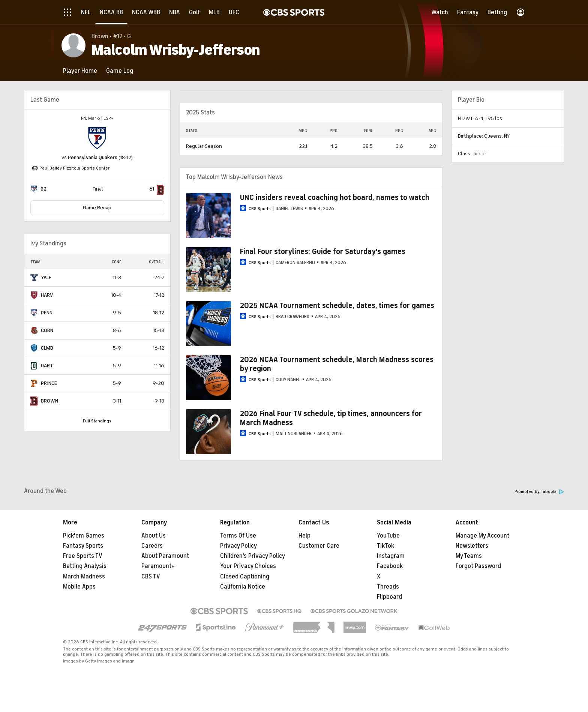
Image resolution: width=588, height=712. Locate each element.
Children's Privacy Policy (253, 556)
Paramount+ (158, 566)
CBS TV (151, 577)
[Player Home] (80, 71)
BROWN (49, 401)
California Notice (243, 587)
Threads (388, 587)
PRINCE (49, 383)
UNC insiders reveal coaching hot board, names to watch (335, 198)
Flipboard (389, 597)
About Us (154, 536)
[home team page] (97, 138)
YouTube (388, 536)
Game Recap (97, 208)
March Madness (84, 577)
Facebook (390, 566)
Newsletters (472, 546)
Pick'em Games (84, 536)
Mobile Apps (79, 587)
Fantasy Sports (83, 546)
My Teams (469, 556)
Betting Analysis (85, 566)
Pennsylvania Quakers (93, 157)
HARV (47, 295)
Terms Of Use (238, 536)
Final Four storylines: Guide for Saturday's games (323, 252)
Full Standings (97, 421)
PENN (47, 313)
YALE (46, 277)
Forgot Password (478, 566)
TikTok (385, 546)
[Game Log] (120, 71)
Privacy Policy (238, 546)
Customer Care (319, 546)
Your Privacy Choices (248, 566)
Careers (152, 546)
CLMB (47, 348)
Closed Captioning (245, 577)
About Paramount (165, 556)
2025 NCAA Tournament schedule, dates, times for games (337, 306)
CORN (47, 330)
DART (47, 366)
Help (304, 536)
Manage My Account (482, 536)
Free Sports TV (83, 556)
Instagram (391, 556)
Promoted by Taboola (539, 492)
